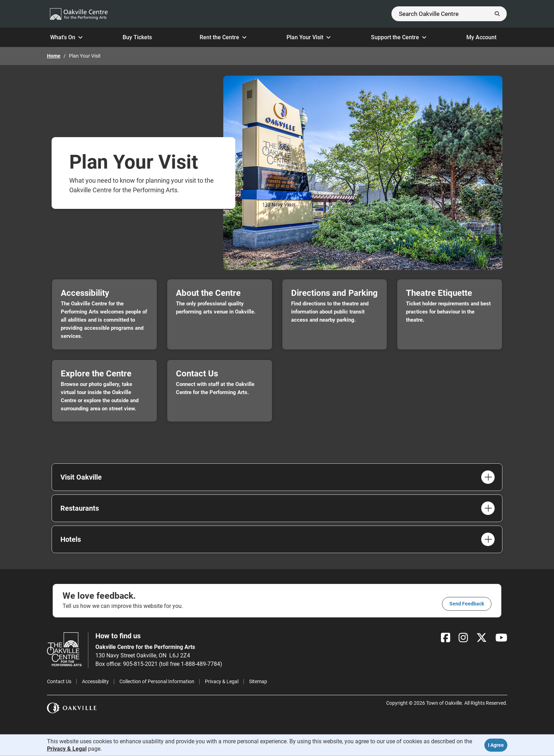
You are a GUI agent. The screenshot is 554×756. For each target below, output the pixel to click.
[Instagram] (463, 638)
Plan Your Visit (309, 37)
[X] (482, 638)
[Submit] (497, 14)
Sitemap (258, 681)
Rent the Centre (223, 37)
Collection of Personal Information (157, 681)
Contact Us (59, 681)
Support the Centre (399, 37)
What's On (66, 37)
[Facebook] (446, 638)
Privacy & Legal (222, 681)
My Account (485, 37)
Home (54, 56)
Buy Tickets (141, 37)
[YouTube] (501, 638)
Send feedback (467, 604)
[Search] (449, 14)
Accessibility (95, 681)
